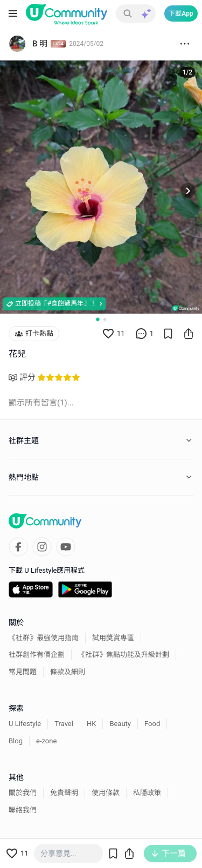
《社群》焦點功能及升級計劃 (124, 655)
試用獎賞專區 (113, 638)
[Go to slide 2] (105, 319)
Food (152, 724)
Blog (16, 741)
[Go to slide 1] (97, 319)
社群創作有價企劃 (37, 655)
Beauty (120, 724)
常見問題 (23, 672)
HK (91, 724)
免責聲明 (64, 793)
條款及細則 (68, 672)
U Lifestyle (25, 724)
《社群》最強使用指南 (44, 638)
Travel (64, 724)
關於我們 (23, 793)
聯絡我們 (23, 810)
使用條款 (106, 793)
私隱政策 (147, 793)
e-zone (46, 741)
